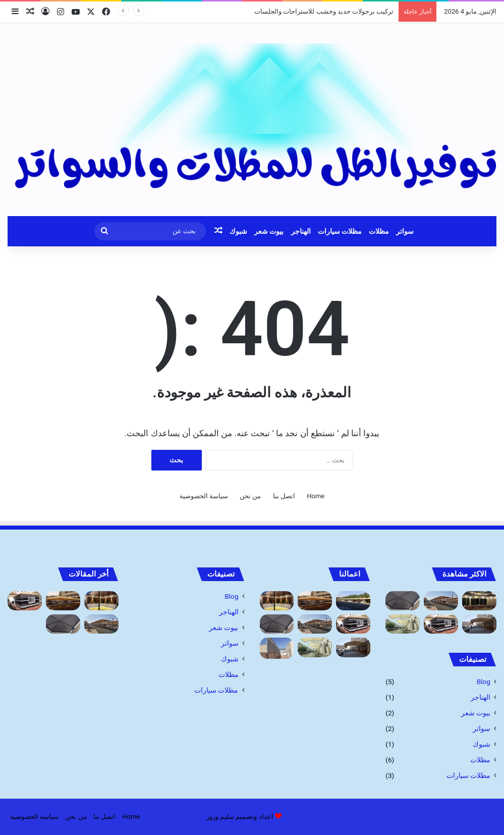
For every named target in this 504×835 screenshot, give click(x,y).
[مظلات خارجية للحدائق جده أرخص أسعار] (315, 601)
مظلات (379, 231)
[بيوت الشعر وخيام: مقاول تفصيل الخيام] (441, 624)
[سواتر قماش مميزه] (277, 648)
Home (316, 496)
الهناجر (301, 231)
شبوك (238, 231)
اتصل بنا (284, 496)
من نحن (250, 496)
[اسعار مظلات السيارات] (403, 624)
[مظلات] (353, 601)
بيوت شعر (269, 231)
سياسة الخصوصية (204, 496)
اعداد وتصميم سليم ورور (240, 817)
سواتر (405, 231)
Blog (484, 682)
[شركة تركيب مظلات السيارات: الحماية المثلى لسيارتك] (441, 601)
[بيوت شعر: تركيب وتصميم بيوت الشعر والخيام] (479, 601)
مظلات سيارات (340, 231)
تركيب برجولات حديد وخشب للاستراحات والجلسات (324, 11)
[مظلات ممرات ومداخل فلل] (403, 601)
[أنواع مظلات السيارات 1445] (479, 624)
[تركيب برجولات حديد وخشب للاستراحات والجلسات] (277, 601)
